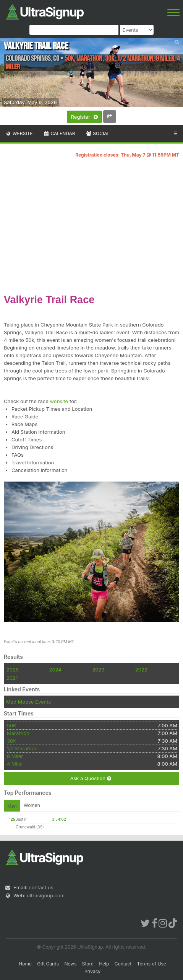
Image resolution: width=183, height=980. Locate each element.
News (70, 964)
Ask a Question (90, 778)
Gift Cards (48, 964)
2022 (141, 670)
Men (12, 806)
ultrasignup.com (46, 895)
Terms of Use (152, 964)
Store (88, 964)
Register (84, 117)
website (59, 401)
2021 (12, 678)
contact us (41, 887)
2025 (13, 670)
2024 (55, 670)
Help (104, 964)
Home (25, 964)
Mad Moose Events (28, 702)
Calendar (59, 133)
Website (19, 133)
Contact (123, 964)
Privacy (92, 971)
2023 (98, 670)
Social (98, 133)
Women (32, 805)
